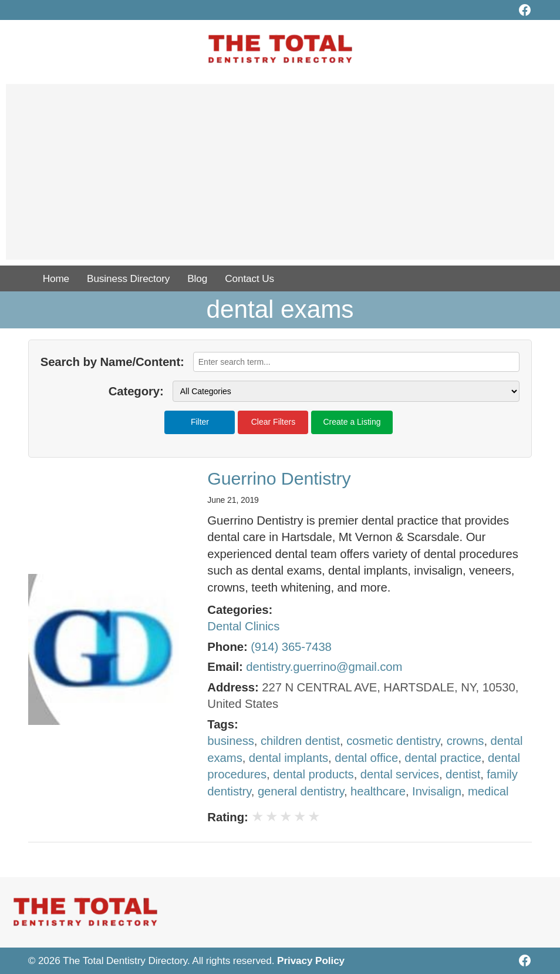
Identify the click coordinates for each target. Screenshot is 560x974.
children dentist (300, 741)
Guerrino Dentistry (279, 478)
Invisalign (437, 791)
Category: (136, 391)
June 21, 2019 (233, 500)
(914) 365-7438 (291, 647)
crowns (465, 741)
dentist (463, 774)
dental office (366, 758)
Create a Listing (352, 422)
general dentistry (301, 791)
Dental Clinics (243, 626)
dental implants (289, 758)
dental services (400, 774)
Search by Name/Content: (112, 362)
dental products (313, 774)
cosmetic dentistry (393, 741)
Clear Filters (273, 422)
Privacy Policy (311, 960)
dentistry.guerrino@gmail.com (324, 667)
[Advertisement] (280, 177)
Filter (200, 422)
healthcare (378, 791)
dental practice (443, 758)
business (230, 741)
